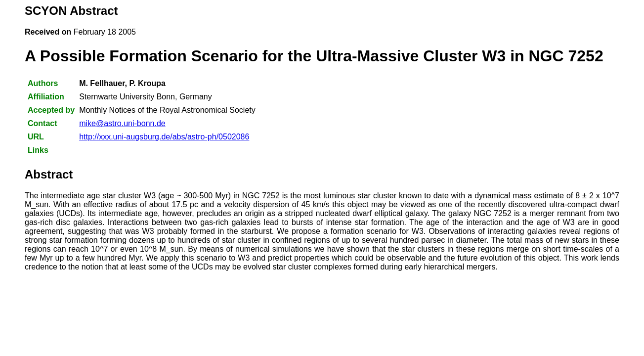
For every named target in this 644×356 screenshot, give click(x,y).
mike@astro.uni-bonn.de (122, 123)
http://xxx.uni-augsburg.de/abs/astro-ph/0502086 (164, 137)
